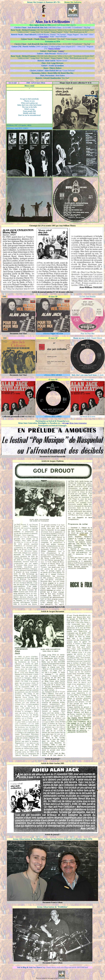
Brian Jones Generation (78, 423)
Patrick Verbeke (54, 49)
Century (61, 51)
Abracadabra (44, 37)
